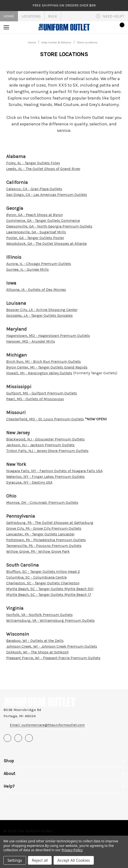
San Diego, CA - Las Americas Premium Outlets (47, 195)
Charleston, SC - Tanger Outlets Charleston (43, 583)
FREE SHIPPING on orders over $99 (64, 5)
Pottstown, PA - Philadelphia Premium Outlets (46, 540)
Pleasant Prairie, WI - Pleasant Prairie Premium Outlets (53, 658)
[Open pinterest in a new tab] (18, 738)
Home (9, 16)
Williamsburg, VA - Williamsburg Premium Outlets (50, 620)
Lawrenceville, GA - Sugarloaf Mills (36, 232)
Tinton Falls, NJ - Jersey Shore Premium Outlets (47, 451)
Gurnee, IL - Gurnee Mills (28, 269)
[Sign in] (107, 27)
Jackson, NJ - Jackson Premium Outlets (40, 445)
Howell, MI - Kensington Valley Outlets (39, 373)
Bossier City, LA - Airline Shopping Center (42, 310)
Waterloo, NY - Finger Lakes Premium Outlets (45, 477)
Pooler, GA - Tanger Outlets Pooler (35, 238)
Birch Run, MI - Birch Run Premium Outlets (44, 361)
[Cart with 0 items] (121, 27)
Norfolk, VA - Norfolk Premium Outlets (39, 615)
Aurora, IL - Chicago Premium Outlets (39, 264)
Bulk (53, 16)
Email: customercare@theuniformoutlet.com (47, 725)
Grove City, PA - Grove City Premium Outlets (44, 528)
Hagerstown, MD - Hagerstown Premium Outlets (48, 336)
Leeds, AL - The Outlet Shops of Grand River (43, 169)
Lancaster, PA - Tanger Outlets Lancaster (40, 534)
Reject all (40, 860)
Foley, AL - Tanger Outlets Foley (33, 163)
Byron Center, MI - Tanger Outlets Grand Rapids (47, 367)
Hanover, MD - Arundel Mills (31, 341)
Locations (31, 16)
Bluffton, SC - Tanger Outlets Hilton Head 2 (43, 572)
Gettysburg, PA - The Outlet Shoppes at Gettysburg (50, 523)
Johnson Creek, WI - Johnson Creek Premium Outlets (52, 646)
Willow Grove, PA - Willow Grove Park (38, 551)
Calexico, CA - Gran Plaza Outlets (34, 189)
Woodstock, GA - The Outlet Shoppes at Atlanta (46, 243)
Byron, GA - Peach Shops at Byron (34, 215)
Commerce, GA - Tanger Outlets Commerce (43, 220)
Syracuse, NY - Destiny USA (29, 482)
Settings (15, 860)
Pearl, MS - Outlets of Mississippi (35, 399)
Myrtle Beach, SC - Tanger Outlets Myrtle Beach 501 (50, 589)
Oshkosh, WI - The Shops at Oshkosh (37, 652)
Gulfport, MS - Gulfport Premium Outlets (42, 393)
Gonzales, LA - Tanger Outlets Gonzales (39, 315)
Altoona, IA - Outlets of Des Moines (36, 290)
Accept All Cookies (74, 860)
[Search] (19, 27)
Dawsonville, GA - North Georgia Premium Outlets (49, 226)
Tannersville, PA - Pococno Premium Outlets (44, 546)
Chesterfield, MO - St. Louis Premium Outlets (45, 419)
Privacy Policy (72, 850)
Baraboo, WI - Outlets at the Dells (35, 641)
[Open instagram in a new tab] (29, 738)
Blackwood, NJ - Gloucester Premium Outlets (45, 439)
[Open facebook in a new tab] (7, 738)
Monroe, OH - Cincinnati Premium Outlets (42, 502)
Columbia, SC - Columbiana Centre (36, 577)
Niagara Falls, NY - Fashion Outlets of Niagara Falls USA (54, 471)
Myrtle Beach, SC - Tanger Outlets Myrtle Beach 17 (49, 595)
